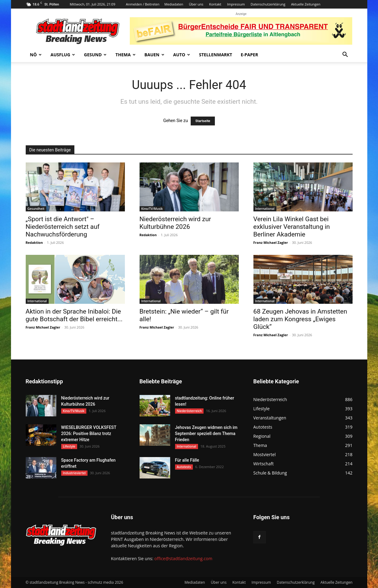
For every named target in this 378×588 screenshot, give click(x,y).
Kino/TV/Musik (152, 209)
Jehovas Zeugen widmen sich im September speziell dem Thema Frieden (206, 434)
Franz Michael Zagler (271, 242)
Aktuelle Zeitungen (306, 4)
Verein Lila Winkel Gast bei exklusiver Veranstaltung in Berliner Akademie (292, 227)
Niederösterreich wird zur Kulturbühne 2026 (175, 223)
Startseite (203, 121)
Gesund (95, 55)
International (265, 209)
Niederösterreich (189, 411)
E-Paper (249, 55)
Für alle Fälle (187, 460)
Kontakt (215, 4)
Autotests (184, 467)
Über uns (196, 4)
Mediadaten (174, 4)
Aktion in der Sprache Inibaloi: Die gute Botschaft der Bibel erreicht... (74, 315)
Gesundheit (36, 209)
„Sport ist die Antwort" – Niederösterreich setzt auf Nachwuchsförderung (63, 227)
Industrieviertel (74, 473)
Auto (182, 55)
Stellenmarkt (215, 55)
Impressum (236, 4)
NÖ (36, 55)
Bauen (154, 55)
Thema (125, 55)
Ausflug (63, 55)
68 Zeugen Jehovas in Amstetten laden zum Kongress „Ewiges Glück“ (300, 319)
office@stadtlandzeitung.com (183, 558)
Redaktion (34, 242)
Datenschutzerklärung (268, 4)
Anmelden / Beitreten (143, 4)
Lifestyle (69, 446)
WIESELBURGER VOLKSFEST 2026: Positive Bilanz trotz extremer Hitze (89, 434)
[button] (345, 55)
